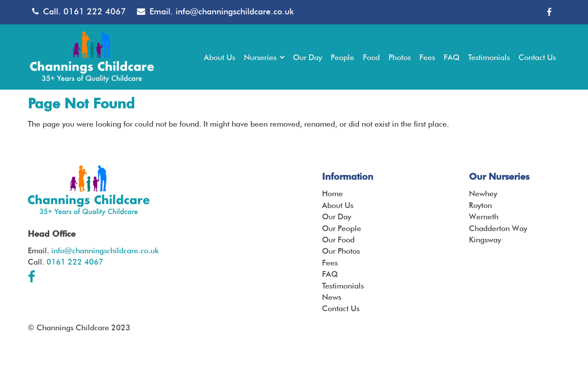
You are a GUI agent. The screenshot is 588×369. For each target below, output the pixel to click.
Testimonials (343, 286)
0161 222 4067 (95, 12)
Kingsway (485, 240)
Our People (342, 228)
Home (332, 193)
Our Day (337, 216)
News (332, 297)
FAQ (330, 274)
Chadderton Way (498, 228)
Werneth (484, 216)
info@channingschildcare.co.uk (235, 12)
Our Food (338, 240)
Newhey (483, 193)
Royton (480, 205)
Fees (330, 263)
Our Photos (341, 251)
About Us (338, 205)
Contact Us (341, 308)
